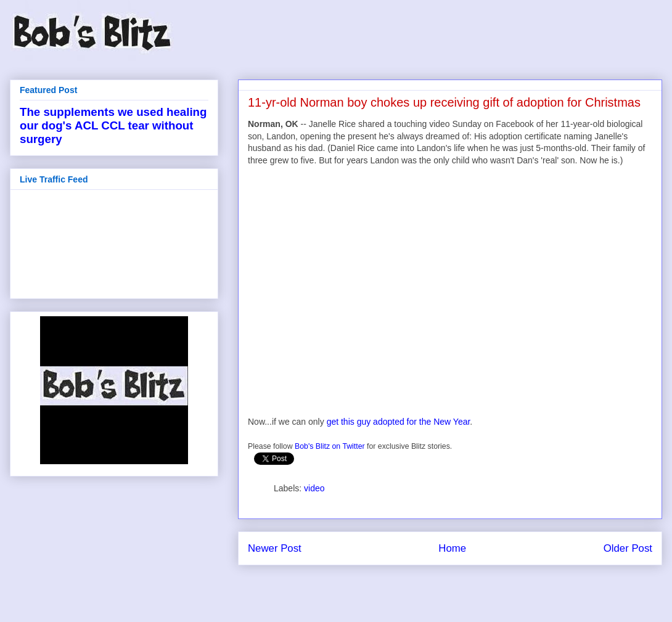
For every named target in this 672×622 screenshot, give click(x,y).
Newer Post (275, 548)
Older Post (628, 548)
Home (452, 548)
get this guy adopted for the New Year (399, 422)
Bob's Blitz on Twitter (330, 446)
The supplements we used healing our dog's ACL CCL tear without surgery (113, 125)
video (314, 488)
